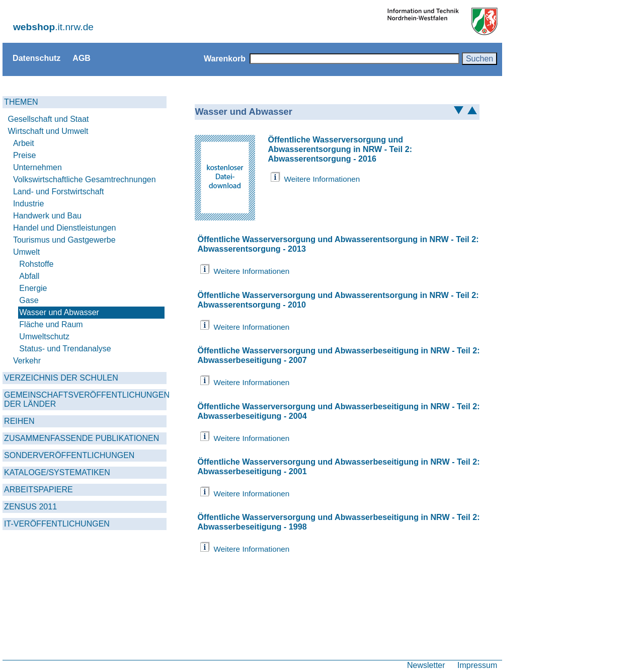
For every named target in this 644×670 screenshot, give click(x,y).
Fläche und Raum (51, 324)
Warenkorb (225, 58)
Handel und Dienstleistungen (65, 228)
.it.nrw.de (53, 27)
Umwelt (26, 252)
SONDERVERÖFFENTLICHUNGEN (69, 455)
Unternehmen (37, 167)
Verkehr (27, 361)
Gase (29, 300)
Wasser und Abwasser (59, 312)
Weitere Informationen (322, 179)
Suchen (479, 58)
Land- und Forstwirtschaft (59, 192)
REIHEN (19, 421)
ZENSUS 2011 (30, 507)
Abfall (29, 276)
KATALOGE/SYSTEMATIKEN (57, 472)
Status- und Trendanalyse (65, 349)
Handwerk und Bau (47, 216)
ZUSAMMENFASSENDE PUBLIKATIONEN (82, 438)
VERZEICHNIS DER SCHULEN (61, 378)
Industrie (28, 204)
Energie (33, 288)
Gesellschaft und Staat (49, 119)
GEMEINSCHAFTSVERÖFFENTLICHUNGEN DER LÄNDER (85, 399)
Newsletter (426, 665)
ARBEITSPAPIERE (38, 490)
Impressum (477, 665)
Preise (24, 155)
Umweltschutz (44, 337)
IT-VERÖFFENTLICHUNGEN (57, 524)
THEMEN (21, 102)
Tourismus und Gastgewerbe (64, 240)
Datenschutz (36, 58)
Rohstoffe (36, 264)
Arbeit (24, 143)
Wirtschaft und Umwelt (48, 131)
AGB (82, 58)
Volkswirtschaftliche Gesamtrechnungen (85, 179)
